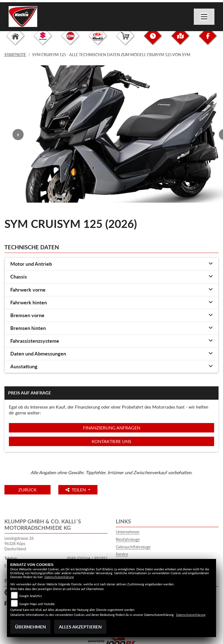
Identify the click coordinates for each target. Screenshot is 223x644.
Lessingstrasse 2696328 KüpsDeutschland (19, 543)
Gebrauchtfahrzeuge (133, 547)
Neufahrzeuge (128, 539)
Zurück (27, 490)
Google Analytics (31, 596)
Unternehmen (128, 532)
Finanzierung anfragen (112, 428)
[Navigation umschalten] (204, 17)
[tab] (111, 264)
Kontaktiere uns (111, 441)
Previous (18, 135)
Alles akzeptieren (80, 627)
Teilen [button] (76, 490)
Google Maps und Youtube (37, 604)
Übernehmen (30, 627)
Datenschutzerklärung (59, 577)
